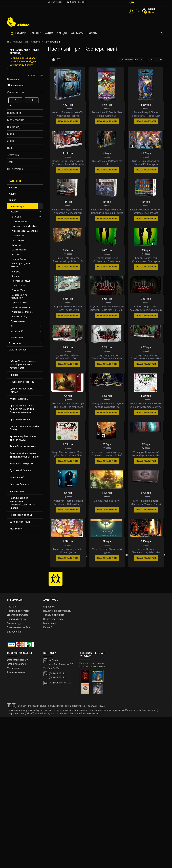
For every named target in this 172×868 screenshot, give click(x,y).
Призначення (18, 321)
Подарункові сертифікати (57, 762)
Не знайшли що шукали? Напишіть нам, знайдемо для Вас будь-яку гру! (23, 61)
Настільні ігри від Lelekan (24, 226)
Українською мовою (22, 307)
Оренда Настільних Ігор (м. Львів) (25, 428)
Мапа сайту (16, 529)
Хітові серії (17, 331)
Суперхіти (16, 245)
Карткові (16, 276)
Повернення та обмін (21, 515)
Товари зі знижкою (54, 766)
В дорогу (16, 271)
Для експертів (19, 250)
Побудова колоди (21, 281)
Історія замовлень (17, 815)
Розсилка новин (16, 823)
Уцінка (13, 200)
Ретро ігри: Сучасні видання (20, 265)
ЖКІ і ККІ (16, 254)
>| (68, 713)
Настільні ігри (20, 42)
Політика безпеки (19, 484)
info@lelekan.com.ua (60, 834)
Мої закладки (15, 819)
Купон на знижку (19, 399)
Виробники (49, 758)
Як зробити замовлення (23, 446)
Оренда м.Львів (19, 302)
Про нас (14, 375)
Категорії (36, 42)
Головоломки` (17, 337)
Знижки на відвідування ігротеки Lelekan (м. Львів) (24, 455)
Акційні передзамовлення (25, 231)
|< (51, 707)
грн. (10, 105)
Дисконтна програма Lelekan (21, 390)
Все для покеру (19, 317)
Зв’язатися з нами (20, 522)
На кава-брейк (19, 259)
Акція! (12, 194)
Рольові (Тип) (18, 290)
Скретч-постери (18, 350)
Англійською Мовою (22, 312)
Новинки (14, 188)
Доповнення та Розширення (19, 296)
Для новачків (18, 236)
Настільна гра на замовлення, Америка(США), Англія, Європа (23, 503)
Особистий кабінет (17, 811)
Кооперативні (18, 285)
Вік (12, 326)
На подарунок (19, 240)
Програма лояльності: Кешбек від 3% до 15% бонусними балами (22, 409)
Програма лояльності (22, 419)
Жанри (14, 212)
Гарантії (48, 778)
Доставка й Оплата (20, 470)
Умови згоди (17, 491)
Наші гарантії (17, 477)
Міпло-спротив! (19, 222)
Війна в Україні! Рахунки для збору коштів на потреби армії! (23, 365)
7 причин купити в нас (22, 382)
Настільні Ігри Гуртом (21, 464)
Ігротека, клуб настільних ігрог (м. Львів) (24, 438)
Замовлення (14, 783)
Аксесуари (15, 343)
